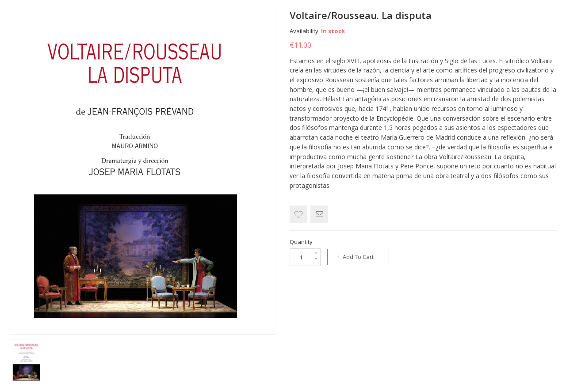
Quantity (301, 242)
